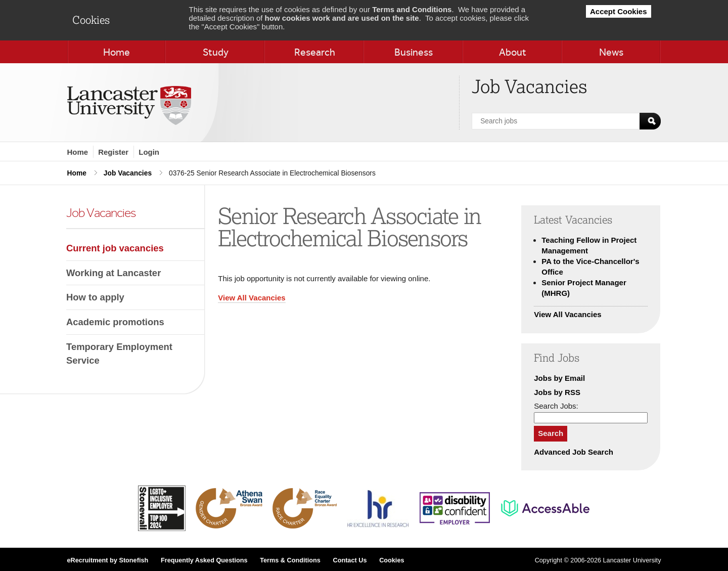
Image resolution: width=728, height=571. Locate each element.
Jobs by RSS (557, 392)
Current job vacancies (115, 248)
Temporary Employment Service (119, 354)
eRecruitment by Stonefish (108, 560)
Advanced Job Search (574, 452)
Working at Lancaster (113, 273)
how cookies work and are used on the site (342, 18)
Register (113, 152)
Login (149, 152)
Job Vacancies (128, 173)
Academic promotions (115, 322)
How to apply (95, 297)
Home (78, 152)
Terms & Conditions (290, 560)
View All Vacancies (252, 298)
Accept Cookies (619, 11)
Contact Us (350, 560)
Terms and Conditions (412, 9)
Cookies (392, 560)
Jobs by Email (559, 378)
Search (551, 433)
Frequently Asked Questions (204, 560)
